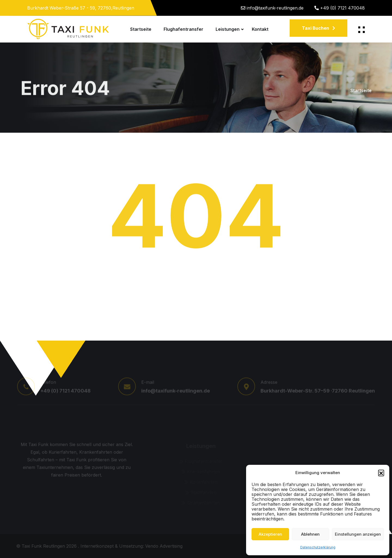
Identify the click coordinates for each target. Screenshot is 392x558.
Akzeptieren (270, 534)
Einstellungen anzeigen (358, 534)
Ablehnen (310, 534)
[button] (381, 473)
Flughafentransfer (183, 29)
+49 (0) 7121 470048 (342, 8)
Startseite (141, 29)
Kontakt (260, 29)
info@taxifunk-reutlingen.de (275, 8)
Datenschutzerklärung (318, 547)
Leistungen (228, 29)
